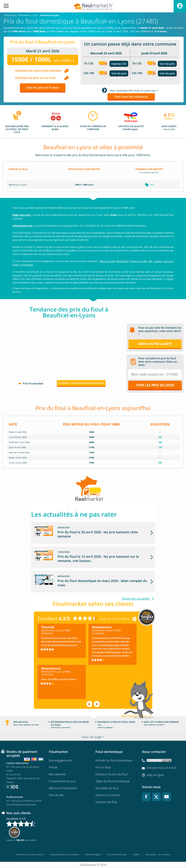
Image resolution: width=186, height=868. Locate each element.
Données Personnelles (117, 854)
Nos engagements (60, 760)
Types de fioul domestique (113, 781)
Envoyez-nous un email (161, 768)
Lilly (150, 261)
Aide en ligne (155, 775)
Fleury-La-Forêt (138, 261)
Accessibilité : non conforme (158, 854)
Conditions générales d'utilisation (65, 854)
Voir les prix (119, 73)
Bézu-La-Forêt (107, 261)
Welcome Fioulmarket (63, 788)
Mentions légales (93, 854)
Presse (53, 767)
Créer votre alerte (155, 344)
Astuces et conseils (108, 795)
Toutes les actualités (136, 599)
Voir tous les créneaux (131, 97)
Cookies (136, 854)
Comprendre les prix (62, 781)
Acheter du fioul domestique (114, 760)
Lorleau (157, 261)
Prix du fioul (103, 767)
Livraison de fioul (106, 802)
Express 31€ (119, 64)
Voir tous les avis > (134, 715)
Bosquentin (123, 261)
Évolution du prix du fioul (112, 774)
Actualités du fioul (107, 788)
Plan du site (56, 795)
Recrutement (57, 774)
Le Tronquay (26, 265)
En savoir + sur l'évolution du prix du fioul (81, 383)
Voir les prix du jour (155, 385)
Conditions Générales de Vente (30, 854)
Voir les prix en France (43, 87)
